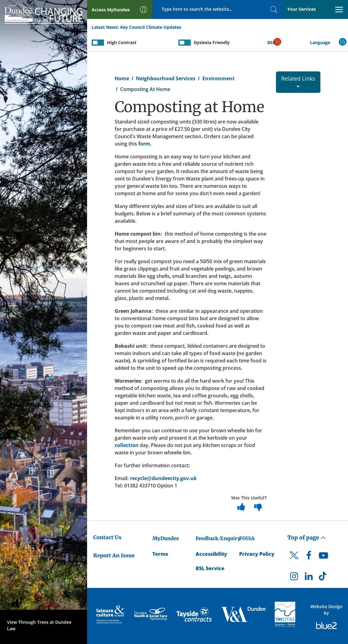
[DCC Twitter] (294, 561)
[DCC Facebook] (309, 557)
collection (127, 445)
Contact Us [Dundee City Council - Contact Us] (107, 537)
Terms (160, 554)
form (144, 144)
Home (122, 78)
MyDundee (166, 538)
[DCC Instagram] (294, 578)
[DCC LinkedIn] (309, 578)
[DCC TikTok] (323, 578)
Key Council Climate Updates (151, 27)
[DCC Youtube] (323, 557)
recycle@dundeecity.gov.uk (163, 478)
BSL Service (210, 568)
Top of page (307, 538)
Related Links (298, 81)
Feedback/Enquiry (218, 538)
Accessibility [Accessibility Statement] (211, 554)
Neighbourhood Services (166, 78)
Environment (218, 78)
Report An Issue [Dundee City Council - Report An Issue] (114, 555)
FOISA (247, 538)
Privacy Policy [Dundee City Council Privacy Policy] (257, 554)
